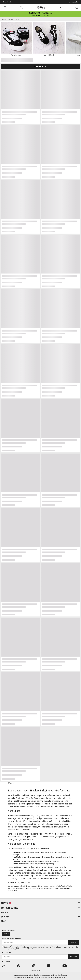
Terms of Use (33, 948)
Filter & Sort (40, 66)
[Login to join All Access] (40, 13)
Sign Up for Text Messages (12, 939)
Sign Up (6, 934)
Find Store (73, 957)
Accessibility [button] (74, 2)
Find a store (7, 953)
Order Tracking (8, 2)
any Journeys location (48, 886)
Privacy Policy (43, 948)
